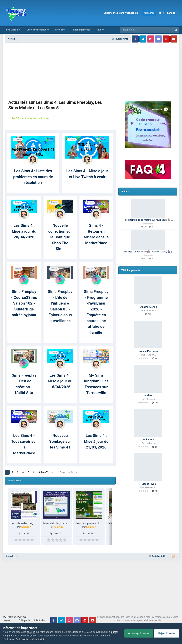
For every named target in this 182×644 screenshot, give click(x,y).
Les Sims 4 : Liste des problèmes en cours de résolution (33, 177)
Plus (99, 30)
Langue (172, 13)
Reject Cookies (167, 633)
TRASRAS (151, 311)
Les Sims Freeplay (37, 30)
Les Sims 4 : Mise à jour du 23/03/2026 (96, 441)
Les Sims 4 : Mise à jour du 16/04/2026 (60, 381)
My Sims (60, 30)
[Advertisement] (60, 70)
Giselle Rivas (149, 484)
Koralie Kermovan (149, 351)
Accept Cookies (139, 633)
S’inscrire (149, 13)
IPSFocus (21, 617)
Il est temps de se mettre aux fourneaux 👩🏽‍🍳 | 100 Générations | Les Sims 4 (148, 220)
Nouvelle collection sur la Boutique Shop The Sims (60, 237)
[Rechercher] (137, 30)
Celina (149, 395)
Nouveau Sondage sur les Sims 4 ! (60, 441)
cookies (31, 632)
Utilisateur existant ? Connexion (122, 13)
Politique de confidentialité (32, 620)
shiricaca (151, 399)
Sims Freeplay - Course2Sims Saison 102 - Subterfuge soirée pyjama (24, 303)
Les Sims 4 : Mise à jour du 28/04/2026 (24, 231)
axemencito (151, 487)
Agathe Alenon (149, 307)
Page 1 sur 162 (69, 472)
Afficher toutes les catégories (31, 118)
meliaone (151, 443)
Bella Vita (149, 439)
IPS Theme (8, 617)
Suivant (43, 472)
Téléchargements (81, 30)
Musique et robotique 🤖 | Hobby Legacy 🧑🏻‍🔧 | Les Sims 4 (148, 252)
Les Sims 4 (12, 30)
